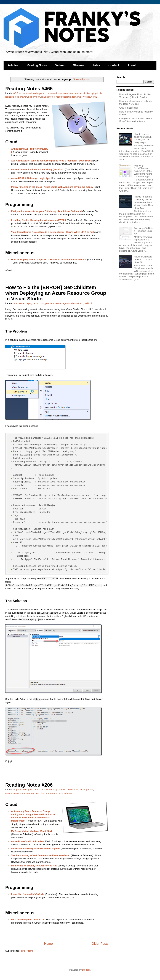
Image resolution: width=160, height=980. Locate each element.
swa (79, 97)
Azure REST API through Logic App (31, 178)
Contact (114, 65)
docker (87, 93)
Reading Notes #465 (29, 89)
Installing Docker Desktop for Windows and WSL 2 (39, 220)
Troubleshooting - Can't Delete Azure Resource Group (41, 855)
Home (48, 944)
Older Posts (100, 944)
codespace (39, 93)
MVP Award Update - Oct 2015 (28, 920)
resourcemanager (30, 793)
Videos (60, 65)
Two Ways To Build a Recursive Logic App (144, 231)
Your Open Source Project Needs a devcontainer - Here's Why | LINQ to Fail (52, 232)
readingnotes (48, 97)
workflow (87, 97)
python (37, 97)
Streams (79, 65)
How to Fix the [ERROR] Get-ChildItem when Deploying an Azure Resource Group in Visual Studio (56, 293)
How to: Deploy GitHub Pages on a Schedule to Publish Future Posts (49, 260)
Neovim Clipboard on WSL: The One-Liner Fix (143, 259)
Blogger (86, 970)
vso (60, 793)
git (93, 93)
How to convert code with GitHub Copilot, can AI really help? (143, 138)
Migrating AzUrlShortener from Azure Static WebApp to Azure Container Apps (143, 171)
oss (17, 97)
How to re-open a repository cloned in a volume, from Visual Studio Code (144, 201)
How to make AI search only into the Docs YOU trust (136, 102)
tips (42, 793)
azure (22, 93)
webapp (68, 793)
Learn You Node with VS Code (28, 894)
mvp (55, 790)
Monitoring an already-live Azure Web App (34, 866)
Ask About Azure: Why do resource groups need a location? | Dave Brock (51, 161)
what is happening (129, 108)
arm (15, 303)
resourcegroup (63, 97)
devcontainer (76, 93)
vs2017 (88, 303)
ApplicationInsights (23, 790)
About (132, 65)
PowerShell (26, 97)
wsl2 (95, 97)
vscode (54, 793)
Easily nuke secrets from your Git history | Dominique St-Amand (46, 211)
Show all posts (81, 79)
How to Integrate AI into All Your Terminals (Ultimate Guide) (135, 96)
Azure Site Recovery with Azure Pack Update (36, 848)
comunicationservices (57, 93)
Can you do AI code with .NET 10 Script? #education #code (136, 120)
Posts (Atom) (26, 951)
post (42, 303)
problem (50, 303)
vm (47, 793)
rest (74, 97)
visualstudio (77, 303)
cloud (29, 93)
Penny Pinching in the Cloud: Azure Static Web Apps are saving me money (52, 187)
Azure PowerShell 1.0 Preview (28, 841)
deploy (29, 303)
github (98, 93)
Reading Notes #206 (29, 785)
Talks (96, 65)
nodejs (62, 790)
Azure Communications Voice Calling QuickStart (38, 169)
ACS (16, 93)
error (36, 303)
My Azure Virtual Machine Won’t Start (32, 831)
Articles (13, 65)
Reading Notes (37, 65)
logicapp (10, 97)
